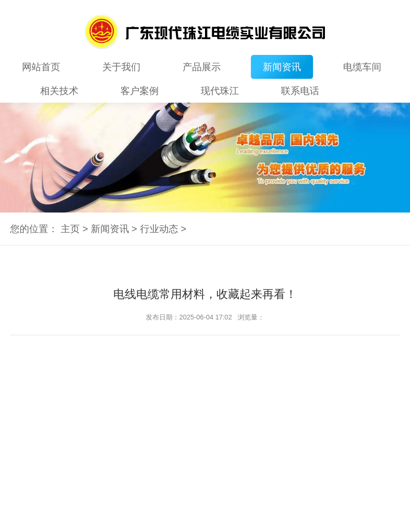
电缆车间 (362, 67)
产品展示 (202, 67)
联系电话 (300, 91)
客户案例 (140, 91)
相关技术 (59, 91)
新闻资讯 (282, 67)
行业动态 (159, 229)
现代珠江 (220, 91)
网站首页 (41, 67)
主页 (70, 229)
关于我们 (121, 67)
